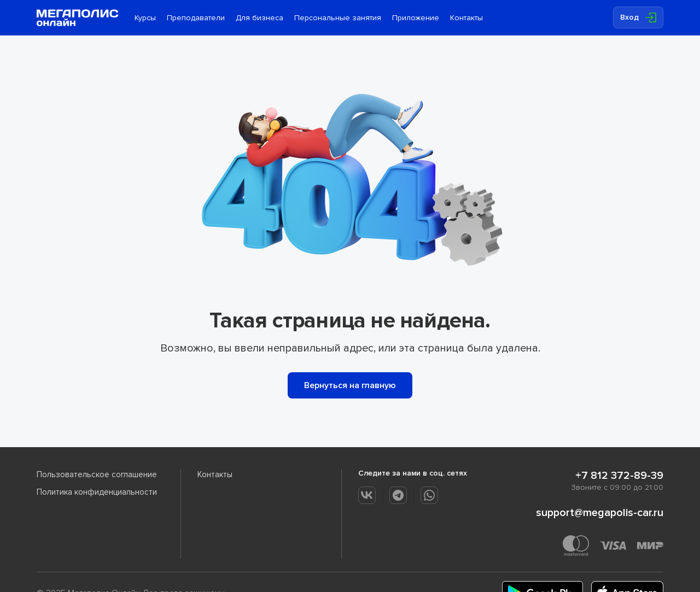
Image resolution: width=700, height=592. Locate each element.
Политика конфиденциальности (97, 492)
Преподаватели (196, 18)
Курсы (145, 18)
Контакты (466, 18)
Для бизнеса (259, 18)
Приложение (416, 18)
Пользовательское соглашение (97, 474)
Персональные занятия (338, 18)
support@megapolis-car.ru (600, 513)
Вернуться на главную (350, 385)
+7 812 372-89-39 (619, 476)
